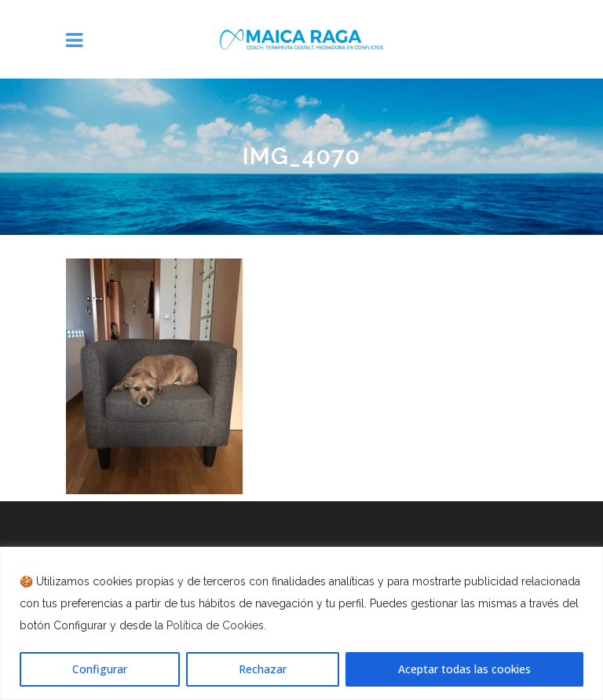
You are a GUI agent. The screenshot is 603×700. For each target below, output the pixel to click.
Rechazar (263, 669)
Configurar (100, 669)
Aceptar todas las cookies (464, 669)
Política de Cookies (215, 625)
